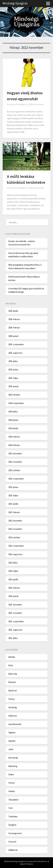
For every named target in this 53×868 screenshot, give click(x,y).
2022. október (14, 537)
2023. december (15, 454)
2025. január (13, 386)
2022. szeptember (16, 546)
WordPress (43, 861)
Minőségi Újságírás (15, 3)
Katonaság (13, 758)
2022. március (14, 588)
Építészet (13, 691)
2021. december (15, 605)
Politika (12, 791)
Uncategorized (15, 833)
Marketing (13, 766)
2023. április (13, 504)
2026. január (13, 336)
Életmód (12, 682)
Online (11, 775)
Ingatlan (12, 741)
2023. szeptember (16, 479)
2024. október (14, 395)
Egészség (13, 674)
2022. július (13, 563)
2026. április (13, 311)
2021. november (15, 613)
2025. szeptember (16, 344)
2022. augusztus (15, 554)
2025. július (13, 361)
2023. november (15, 462)
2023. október (14, 470)
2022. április (13, 579)
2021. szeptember (16, 621)
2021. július (13, 638)
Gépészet (13, 716)
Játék (11, 749)
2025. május (13, 378)
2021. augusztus (15, 630)
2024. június (13, 420)
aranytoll (40, 104)
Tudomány (13, 816)
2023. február (14, 512)
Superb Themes (26, 864)
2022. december (15, 521)
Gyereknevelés (15, 724)
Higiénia (12, 733)
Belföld (12, 657)
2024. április (13, 428)
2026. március (14, 319)
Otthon (12, 783)
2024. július (13, 412)
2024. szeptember (16, 403)
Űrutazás (12, 842)
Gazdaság (13, 707)
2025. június (13, 370)
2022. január (13, 596)
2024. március (14, 437)
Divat (11, 665)
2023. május (13, 495)
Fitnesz (12, 699)
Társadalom (13, 800)
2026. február (14, 328)
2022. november (15, 529)
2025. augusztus (15, 353)
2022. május (13, 571)
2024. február (14, 445)
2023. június (13, 487)
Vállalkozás (13, 850)
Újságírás (12, 825)
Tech (11, 808)
